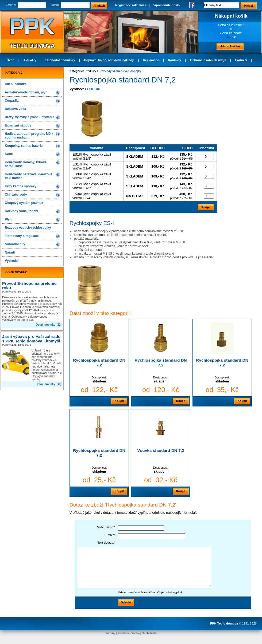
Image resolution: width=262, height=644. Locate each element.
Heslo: (55, 5)
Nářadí (10, 252)
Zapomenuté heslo (166, 5)
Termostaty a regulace (22, 236)
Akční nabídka (16, 84)
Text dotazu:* (106, 543)
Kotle (9, 154)
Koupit (119, 401)
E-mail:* (110, 535)
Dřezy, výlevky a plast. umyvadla (30, 117)
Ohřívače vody (16, 195)
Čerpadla (12, 101)
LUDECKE (93, 89)
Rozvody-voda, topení (22, 211)
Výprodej (12, 261)
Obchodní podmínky (60, 60)
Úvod (11, 60)
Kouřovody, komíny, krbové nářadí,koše (26, 164)
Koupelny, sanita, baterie (24, 146)
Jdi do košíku (230, 46)
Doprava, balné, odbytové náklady (109, 60)
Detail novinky (45, 325)
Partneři (241, 60)
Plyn (8, 219)
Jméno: (11, 5)
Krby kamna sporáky (21, 186)
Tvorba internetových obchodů (137, 633)
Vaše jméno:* (106, 527)
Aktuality (30, 60)
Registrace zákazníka (131, 5)
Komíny (110, 633)
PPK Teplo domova (224, 623)
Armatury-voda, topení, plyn (26, 92)
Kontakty (174, 60)
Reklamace (151, 60)
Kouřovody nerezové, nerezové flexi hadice (28, 176)
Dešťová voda (16, 109)
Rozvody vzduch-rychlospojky (28, 228)
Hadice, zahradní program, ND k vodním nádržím (29, 136)
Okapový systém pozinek (24, 203)
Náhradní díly (15, 244)
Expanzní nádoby (18, 125)
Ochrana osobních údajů (208, 60)
